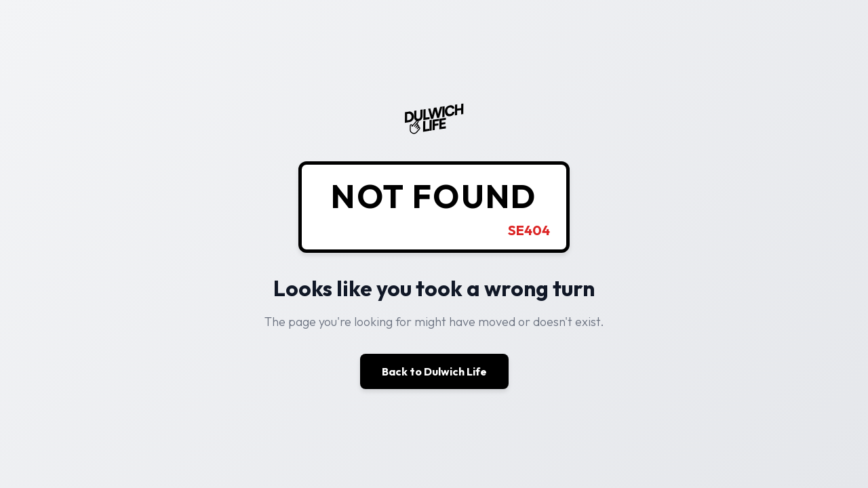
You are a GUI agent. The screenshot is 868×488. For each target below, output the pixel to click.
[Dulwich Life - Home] (434, 133)
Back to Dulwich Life (434, 371)
